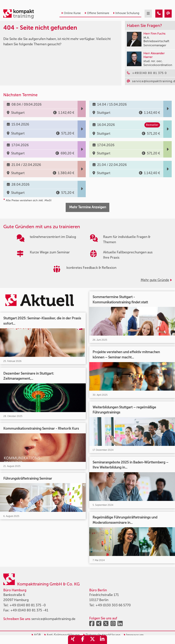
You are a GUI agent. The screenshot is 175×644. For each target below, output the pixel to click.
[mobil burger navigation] (148, 14)
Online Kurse (71, 13)
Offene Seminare (97, 13)
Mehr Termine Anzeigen (88, 207)
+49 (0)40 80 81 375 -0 (28, 605)
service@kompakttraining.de (53, 619)
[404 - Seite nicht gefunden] (159, 14)
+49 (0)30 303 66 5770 (113, 605)
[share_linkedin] (102, 640)
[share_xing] (73, 640)
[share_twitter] (92, 640)
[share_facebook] (83, 640)
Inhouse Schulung (126, 13)
